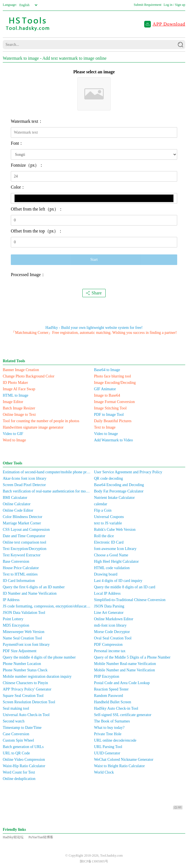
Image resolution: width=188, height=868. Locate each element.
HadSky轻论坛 (13, 837)
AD (178, 807)
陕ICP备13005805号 (94, 861)
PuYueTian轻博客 (41, 837)
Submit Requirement (148, 5)
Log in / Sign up (174, 5)
